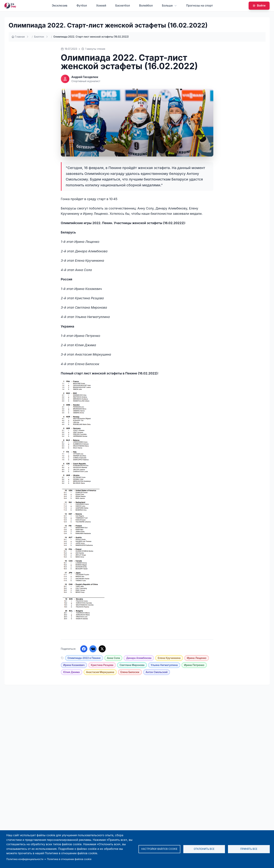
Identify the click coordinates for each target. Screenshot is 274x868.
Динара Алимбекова (139, 658)
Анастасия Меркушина (100, 672)
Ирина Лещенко (197, 658)
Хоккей (101, 5)
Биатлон (39, 37)
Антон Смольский (157, 672)
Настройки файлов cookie (159, 849)
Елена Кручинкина (169, 658)
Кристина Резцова (102, 665)
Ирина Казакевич (74, 665)
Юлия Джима (72, 672)
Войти (259, 5)
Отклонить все (204, 849)
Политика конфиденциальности (25, 859)
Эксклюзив (60, 5)
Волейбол (146, 5)
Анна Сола (113, 658)
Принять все (249, 849)
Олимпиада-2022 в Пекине (84, 658)
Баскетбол (123, 5)
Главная (18, 37)
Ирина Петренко (194, 665)
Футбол (82, 5)
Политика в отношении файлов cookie (69, 859)
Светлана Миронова (132, 665)
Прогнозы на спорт (199, 5)
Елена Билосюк (130, 672)
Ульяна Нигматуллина (164, 665)
